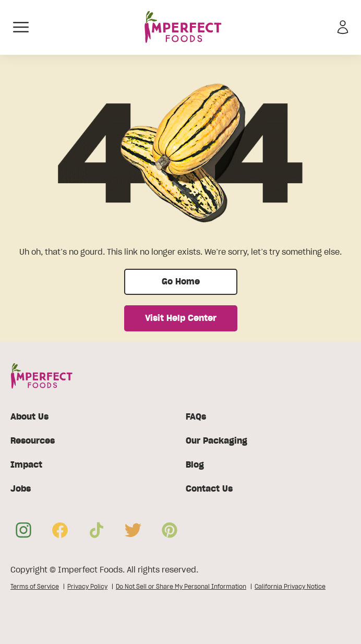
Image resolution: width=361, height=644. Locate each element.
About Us (29, 417)
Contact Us (209, 489)
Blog (195, 465)
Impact (26, 465)
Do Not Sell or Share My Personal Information (181, 587)
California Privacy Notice (290, 587)
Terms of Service (35, 587)
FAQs (196, 417)
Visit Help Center (181, 318)
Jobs (21, 489)
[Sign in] (343, 27)
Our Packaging (216, 441)
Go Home (181, 282)
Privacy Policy (87, 587)
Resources (33, 441)
